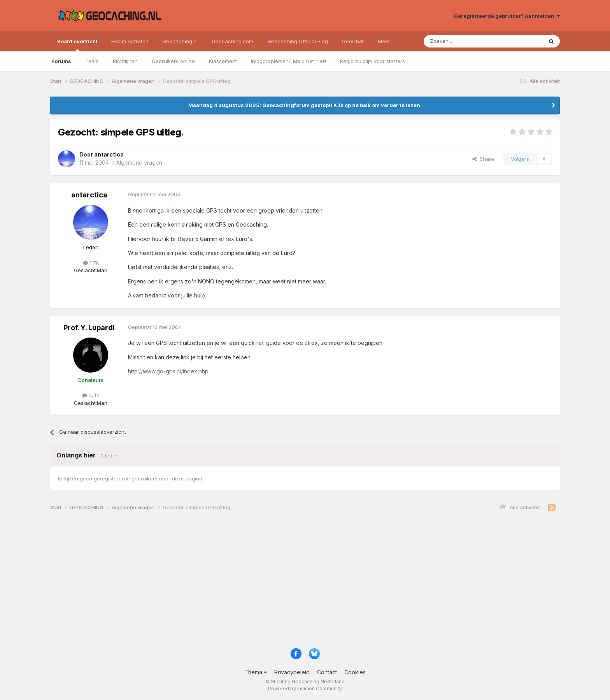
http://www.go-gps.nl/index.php (168, 371)
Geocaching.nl (180, 41)
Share (483, 159)
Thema (256, 672)
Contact (327, 672)
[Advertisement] (284, 582)
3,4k (91, 395)
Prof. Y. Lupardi (89, 328)
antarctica (89, 195)
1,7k (91, 263)
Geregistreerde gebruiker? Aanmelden (507, 16)
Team (92, 61)
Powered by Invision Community (305, 689)
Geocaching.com (232, 41)
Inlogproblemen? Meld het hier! (288, 61)
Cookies (355, 672)
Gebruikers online (173, 61)
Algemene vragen (139, 163)
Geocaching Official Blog (298, 41)
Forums (61, 61)
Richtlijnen (125, 61)
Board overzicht (77, 45)
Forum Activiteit (130, 41)
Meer (384, 41)
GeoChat (353, 41)
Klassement (223, 61)
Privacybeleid (292, 672)
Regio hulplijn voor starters (372, 61)
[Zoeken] (459, 41)
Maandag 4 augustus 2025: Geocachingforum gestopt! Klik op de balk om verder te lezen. (305, 105)
